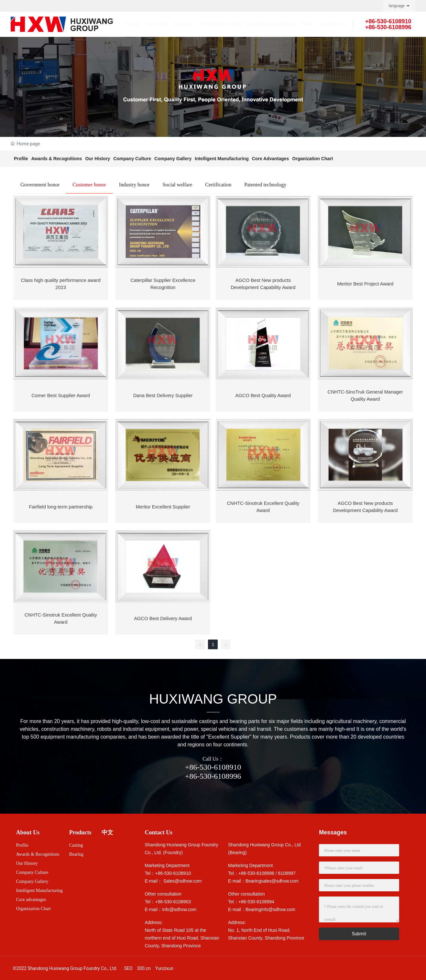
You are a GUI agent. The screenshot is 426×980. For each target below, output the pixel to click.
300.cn (144, 967)
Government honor (40, 185)
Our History (98, 159)
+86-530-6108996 (213, 774)
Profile (21, 159)
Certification (218, 185)
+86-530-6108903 (173, 900)
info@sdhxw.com (179, 908)
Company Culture (132, 159)
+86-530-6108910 (213, 765)
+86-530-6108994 (256, 900)
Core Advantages (271, 159)
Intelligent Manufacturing (222, 159)
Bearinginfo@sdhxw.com (270, 908)
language (397, 6)
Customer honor (89, 185)
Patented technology (265, 185)
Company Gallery (173, 159)
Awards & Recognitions (57, 159)
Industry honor (134, 185)
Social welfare (177, 185)
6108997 (287, 872)
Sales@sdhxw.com (182, 879)
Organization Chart (312, 159)
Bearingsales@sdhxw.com (272, 879)
